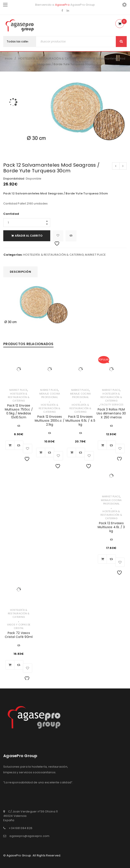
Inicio (9, 59)
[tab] (20, 272)
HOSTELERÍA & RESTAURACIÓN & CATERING (49, 59)
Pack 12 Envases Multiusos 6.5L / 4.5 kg (80, 421)
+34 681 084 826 (21, 828)
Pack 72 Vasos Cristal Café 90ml (19, 635)
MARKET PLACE (95, 255)
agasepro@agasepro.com (29, 836)
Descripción (20, 272)
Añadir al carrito (29, 236)
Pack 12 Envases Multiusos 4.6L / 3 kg (111, 527)
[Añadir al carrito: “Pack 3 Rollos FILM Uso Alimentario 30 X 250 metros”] (102, 445)
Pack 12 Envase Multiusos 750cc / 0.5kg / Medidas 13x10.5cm (19, 411)
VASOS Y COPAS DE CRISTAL (19, 626)
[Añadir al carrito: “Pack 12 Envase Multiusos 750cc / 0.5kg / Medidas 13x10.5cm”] (10, 445)
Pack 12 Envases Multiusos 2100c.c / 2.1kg (50, 421)
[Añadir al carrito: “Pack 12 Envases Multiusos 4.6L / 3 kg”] (102, 559)
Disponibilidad (14, 179)
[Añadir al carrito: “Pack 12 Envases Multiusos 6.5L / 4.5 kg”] (72, 452)
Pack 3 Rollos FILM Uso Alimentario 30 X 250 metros (111, 413)
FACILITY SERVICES (112, 405)
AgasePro (62, 5)
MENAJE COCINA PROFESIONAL (50, 395)
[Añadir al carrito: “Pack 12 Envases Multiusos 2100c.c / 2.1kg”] (41, 452)
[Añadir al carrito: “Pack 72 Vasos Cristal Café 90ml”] (10, 665)
